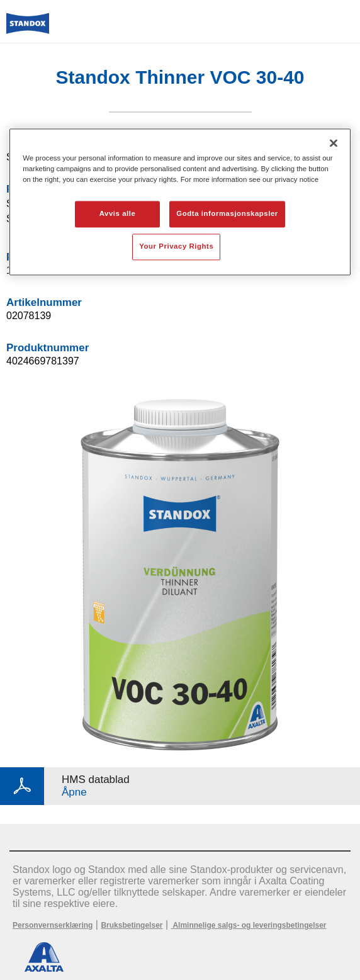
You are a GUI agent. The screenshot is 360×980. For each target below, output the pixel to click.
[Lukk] (334, 143)
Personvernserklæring (53, 925)
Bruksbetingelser (132, 925)
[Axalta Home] (28, 29)
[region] (180, 202)
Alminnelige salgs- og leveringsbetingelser (249, 925)
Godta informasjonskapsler (227, 213)
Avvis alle (118, 213)
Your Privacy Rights (176, 246)
